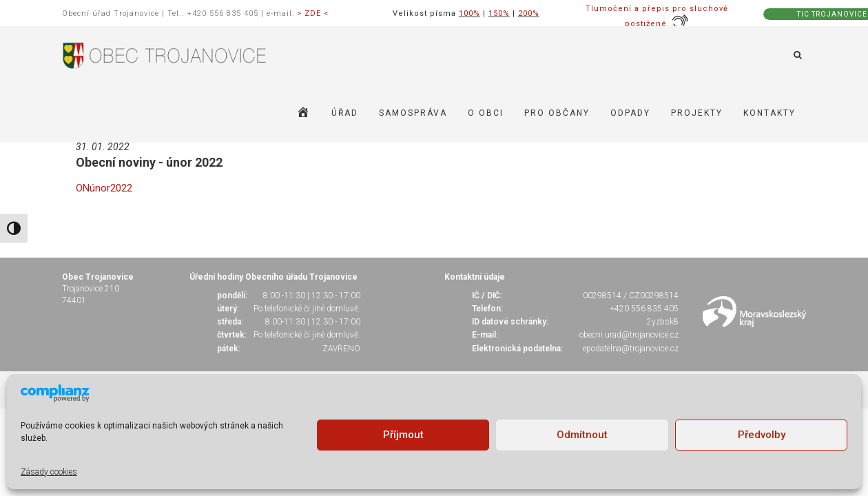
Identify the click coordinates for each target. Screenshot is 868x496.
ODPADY (630, 113)
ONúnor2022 (104, 188)
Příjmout (403, 435)
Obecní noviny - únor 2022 (149, 162)
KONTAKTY (769, 113)
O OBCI (486, 113)
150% (499, 13)
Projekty (697, 113)
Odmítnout (582, 435)
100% (469, 13)
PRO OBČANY (557, 113)
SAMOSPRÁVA (413, 113)
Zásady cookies (49, 472)
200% (529, 13)
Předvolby (762, 435)
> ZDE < (313, 13)
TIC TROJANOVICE (832, 14)
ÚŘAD (345, 113)
